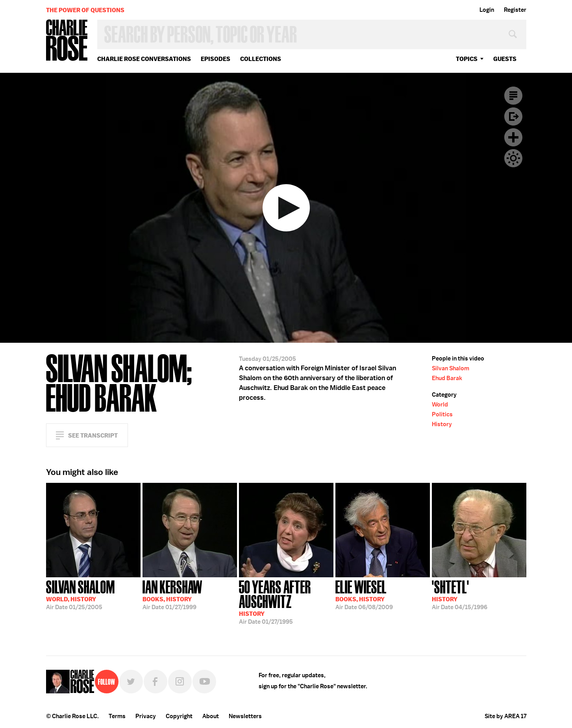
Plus (513, 137)
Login (487, 10)
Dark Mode (513, 158)
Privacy (146, 716)
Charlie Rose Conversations (144, 59)
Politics (442, 414)
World (440, 405)
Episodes (216, 59)
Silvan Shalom (451, 368)
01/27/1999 (172, 594)
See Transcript (93, 435)
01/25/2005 (81, 594)
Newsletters (245, 716)
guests (505, 59)
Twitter (131, 682)
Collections (261, 59)
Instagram (180, 682)
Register (515, 10)
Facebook (155, 682)
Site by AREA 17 (505, 716)
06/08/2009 (364, 594)
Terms (117, 716)
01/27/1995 (286, 601)
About (211, 716)
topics (467, 59)
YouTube (204, 682)
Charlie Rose (67, 41)
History (442, 424)
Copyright (179, 716)
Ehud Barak (447, 378)
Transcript (513, 96)
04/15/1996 (460, 594)
